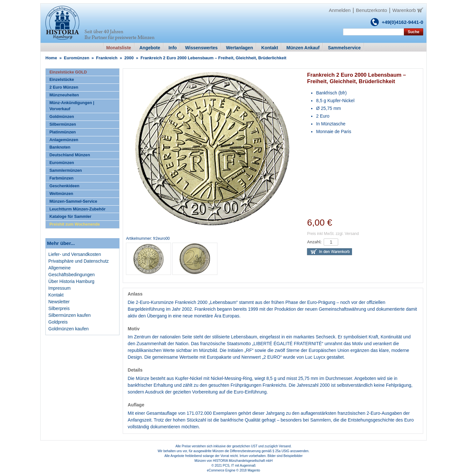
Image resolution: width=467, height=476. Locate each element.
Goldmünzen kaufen (68, 329)
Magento (254, 470)
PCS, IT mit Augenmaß (239, 466)
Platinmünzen (62, 132)
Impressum (59, 288)
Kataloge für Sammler (70, 217)
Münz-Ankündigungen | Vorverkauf (72, 106)
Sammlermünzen (66, 170)
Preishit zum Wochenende (75, 224)
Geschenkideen (64, 186)
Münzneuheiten (64, 95)
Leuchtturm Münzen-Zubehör (77, 209)
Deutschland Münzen (70, 155)
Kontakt (56, 295)
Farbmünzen (61, 178)
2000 (129, 58)
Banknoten (60, 147)
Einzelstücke (62, 80)
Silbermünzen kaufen (70, 315)
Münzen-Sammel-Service (73, 201)
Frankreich (107, 58)
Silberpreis (59, 308)
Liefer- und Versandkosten (75, 254)
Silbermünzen (63, 124)
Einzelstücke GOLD (68, 72)
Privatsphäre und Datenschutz (79, 261)
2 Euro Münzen (64, 87)
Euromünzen (76, 58)
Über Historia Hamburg (71, 281)
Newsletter (59, 302)
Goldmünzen (62, 117)
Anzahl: (314, 242)
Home (51, 58)
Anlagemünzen (64, 140)
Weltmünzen (61, 194)
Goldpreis (58, 322)
